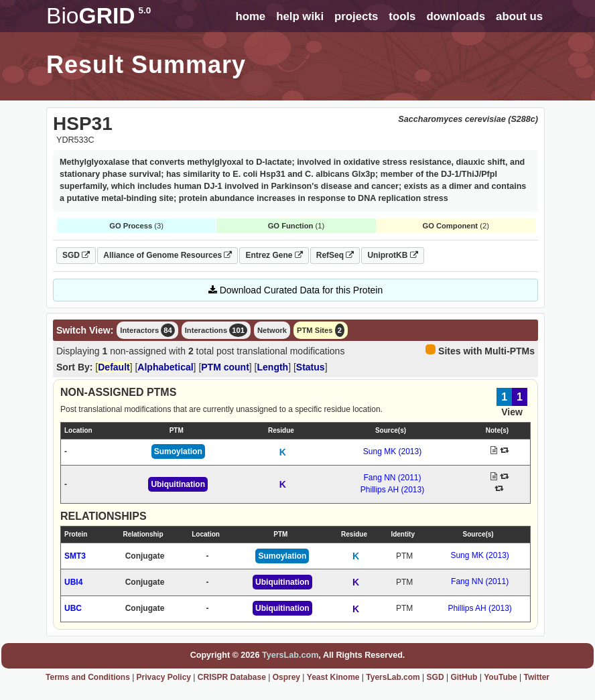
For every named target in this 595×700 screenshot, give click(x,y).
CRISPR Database (232, 677)
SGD (76, 255)
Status (311, 367)
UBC (73, 608)
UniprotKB (392, 255)
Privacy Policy (164, 677)
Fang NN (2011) (392, 478)
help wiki (300, 16)
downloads (456, 16)
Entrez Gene (274, 255)
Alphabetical (165, 367)
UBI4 (73, 582)
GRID (98, 16)
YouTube (501, 677)
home (250, 16)
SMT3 (75, 556)
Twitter (537, 677)
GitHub (464, 677)
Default (114, 367)
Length (273, 367)
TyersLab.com (290, 655)
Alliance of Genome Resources (168, 255)
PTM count (225, 367)
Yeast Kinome (333, 677)
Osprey (286, 677)
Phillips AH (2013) (392, 490)
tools (402, 16)
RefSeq (335, 255)
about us (519, 16)
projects (356, 16)
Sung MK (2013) (392, 451)
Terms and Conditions (88, 677)
